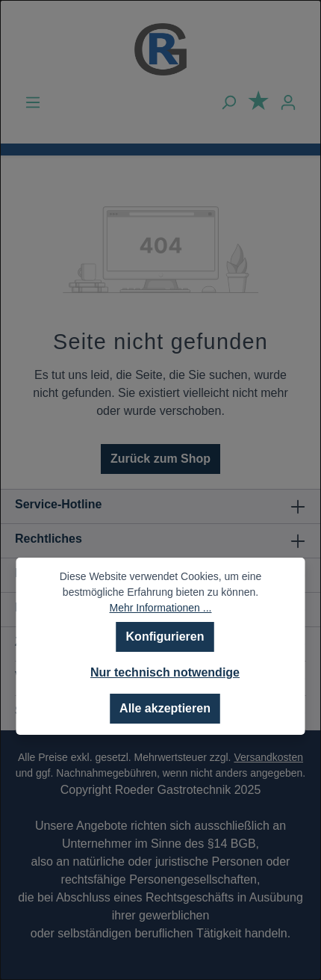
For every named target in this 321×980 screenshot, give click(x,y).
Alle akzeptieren (165, 708)
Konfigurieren (165, 637)
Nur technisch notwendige (165, 672)
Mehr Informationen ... (161, 608)
